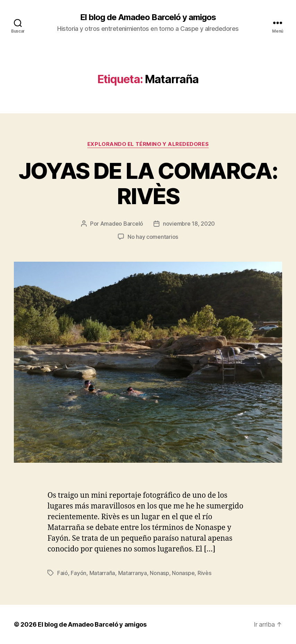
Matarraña (102, 573)
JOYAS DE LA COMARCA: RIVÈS (148, 183)
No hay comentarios (153, 237)
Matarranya (133, 573)
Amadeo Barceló (122, 224)
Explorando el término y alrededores (148, 144)
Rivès (204, 573)
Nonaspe (183, 573)
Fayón (79, 573)
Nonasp (159, 573)
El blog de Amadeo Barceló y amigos (148, 17)
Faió (63, 573)
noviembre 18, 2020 (189, 224)
